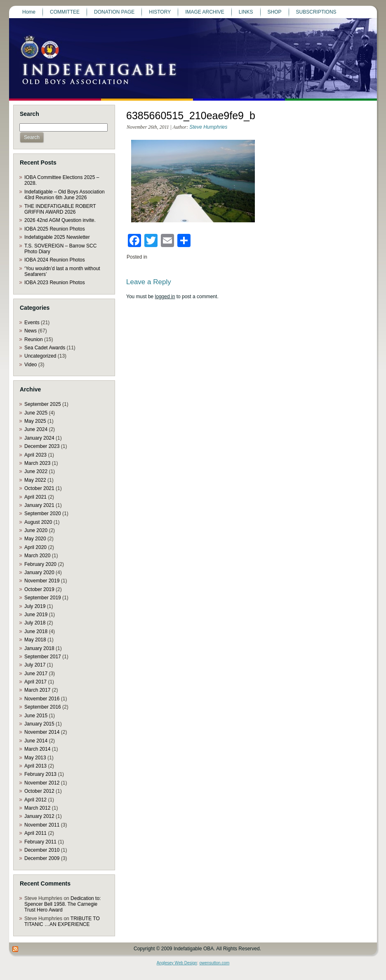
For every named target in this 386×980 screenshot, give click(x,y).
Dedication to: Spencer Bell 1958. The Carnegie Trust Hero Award (62, 904)
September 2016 (43, 707)
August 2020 (38, 522)
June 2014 (36, 741)
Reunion (34, 339)
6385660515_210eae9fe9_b (191, 115)
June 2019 (36, 615)
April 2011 (35, 833)
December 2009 (42, 858)
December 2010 (42, 850)
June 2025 (36, 413)
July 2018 (35, 623)
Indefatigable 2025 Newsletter (57, 237)
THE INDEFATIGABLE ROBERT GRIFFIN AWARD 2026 (60, 209)
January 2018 (39, 648)
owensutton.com (214, 963)
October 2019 (39, 589)
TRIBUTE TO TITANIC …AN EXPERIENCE (62, 921)
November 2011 (42, 825)
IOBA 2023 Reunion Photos (55, 283)
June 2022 (36, 471)
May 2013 (35, 758)
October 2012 (39, 791)
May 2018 (35, 640)
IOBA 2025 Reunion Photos (55, 229)
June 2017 (36, 674)
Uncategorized (40, 356)
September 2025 (43, 404)
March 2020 (37, 556)
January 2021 (39, 505)
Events (32, 323)
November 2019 (42, 581)
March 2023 (37, 463)
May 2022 (35, 480)
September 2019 (43, 598)
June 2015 (36, 716)
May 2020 (35, 539)
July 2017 (35, 665)
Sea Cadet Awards (45, 348)
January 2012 (39, 816)
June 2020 (36, 530)
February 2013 (40, 774)
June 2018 (36, 631)
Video (31, 365)
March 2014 (37, 749)
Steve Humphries (208, 127)
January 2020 (39, 572)
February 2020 (40, 564)
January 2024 (39, 438)
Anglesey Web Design (177, 963)
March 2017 (37, 690)
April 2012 (35, 800)
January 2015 (39, 724)
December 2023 (42, 446)
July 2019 (35, 606)
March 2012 (37, 808)
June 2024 (36, 429)
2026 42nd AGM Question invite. (60, 220)
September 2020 (43, 514)
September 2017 (43, 657)
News (31, 331)
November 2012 (42, 783)
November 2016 (42, 699)
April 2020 (35, 547)
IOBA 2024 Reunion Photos (55, 260)
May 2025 (35, 421)
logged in (165, 297)
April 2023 (35, 455)
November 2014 (42, 732)
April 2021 (35, 497)
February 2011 (40, 842)
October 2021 (39, 488)
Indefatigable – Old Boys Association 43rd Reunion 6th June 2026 (65, 195)
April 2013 (35, 766)
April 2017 (35, 682)
